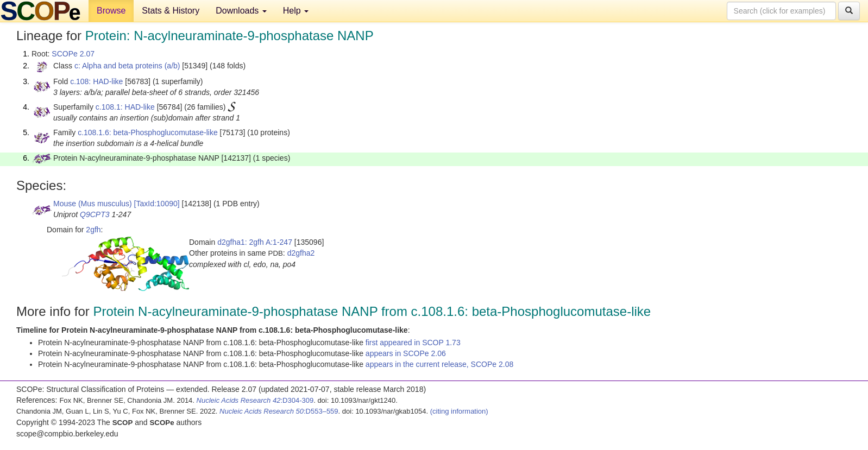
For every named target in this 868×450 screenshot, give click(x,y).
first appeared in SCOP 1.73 (413, 343)
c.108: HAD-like (96, 81)
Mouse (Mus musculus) (93, 204)
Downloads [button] (241, 11)
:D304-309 (255, 400)
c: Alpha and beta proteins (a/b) (127, 66)
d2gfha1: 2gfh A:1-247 (255, 242)
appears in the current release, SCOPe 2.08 (439, 364)
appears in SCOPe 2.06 (406, 353)
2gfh (93, 230)
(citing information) (459, 411)
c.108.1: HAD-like (125, 107)
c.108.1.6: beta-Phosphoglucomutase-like (148, 132)
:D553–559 (279, 411)
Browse (111, 11)
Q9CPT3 (95, 214)
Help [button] (296, 11)
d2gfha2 (301, 253)
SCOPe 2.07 (73, 54)
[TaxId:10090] (157, 204)
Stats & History (171, 11)
